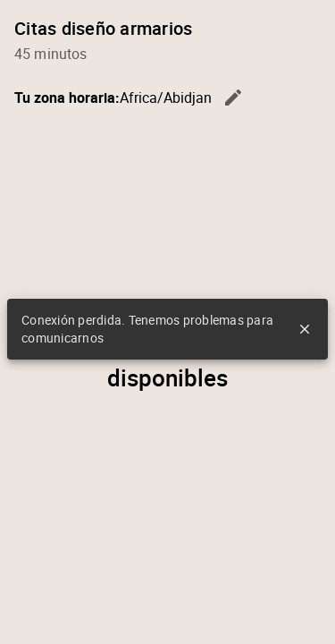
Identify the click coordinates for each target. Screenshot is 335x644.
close (305, 329)
